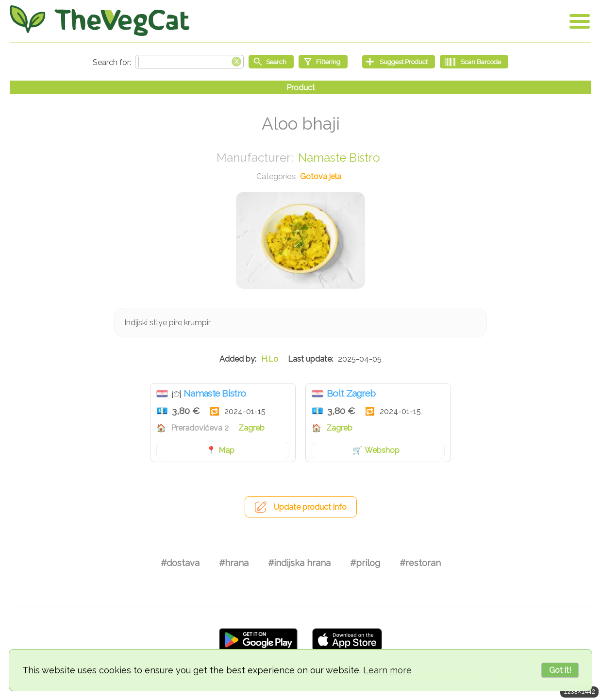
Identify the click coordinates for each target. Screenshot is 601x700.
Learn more (387, 670)
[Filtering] (323, 62)
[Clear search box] (236, 61)
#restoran (420, 563)
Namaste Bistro (339, 158)
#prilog (365, 563)
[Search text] (189, 62)
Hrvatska (162, 394)
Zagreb (251, 428)
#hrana (234, 563)
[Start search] (271, 62)
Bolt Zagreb (351, 393)
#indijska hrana (299, 563)
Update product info (310, 507)
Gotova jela (321, 176)
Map (226, 450)
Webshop (382, 450)
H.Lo (270, 359)
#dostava (180, 563)
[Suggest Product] (399, 62)
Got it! (560, 670)
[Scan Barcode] (474, 62)
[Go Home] (100, 21)
